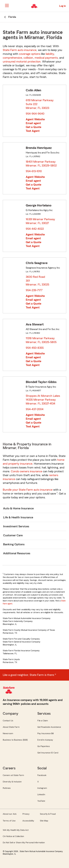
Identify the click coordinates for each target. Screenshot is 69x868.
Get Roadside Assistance (49, 727)
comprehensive (12, 58)
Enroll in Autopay (45, 740)
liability (50, 54)
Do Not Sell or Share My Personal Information (24, 843)
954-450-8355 (35, 348)
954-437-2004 (35, 409)
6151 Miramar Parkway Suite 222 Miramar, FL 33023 (40, 104)
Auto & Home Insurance (18, 508)
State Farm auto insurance (20, 50)
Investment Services (16, 526)
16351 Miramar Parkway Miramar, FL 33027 (40, 221)
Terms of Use (9, 821)
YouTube (41, 801)
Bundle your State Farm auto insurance (28, 490)
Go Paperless (44, 746)
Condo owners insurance (26, 471)
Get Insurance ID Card (48, 753)
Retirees (7, 788)
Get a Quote (33, 127)
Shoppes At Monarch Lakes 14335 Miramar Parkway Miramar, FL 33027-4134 (43, 400)
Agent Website (35, 119)
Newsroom (8, 733)
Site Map (44, 821)
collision (28, 58)
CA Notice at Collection (13, 836)
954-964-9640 (35, 114)
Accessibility (28, 821)
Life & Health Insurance (18, 517)
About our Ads (10, 814)
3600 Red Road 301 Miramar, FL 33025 (38, 281)
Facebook (42, 775)
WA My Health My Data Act (16, 830)
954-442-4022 (35, 229)
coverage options (30, 54)
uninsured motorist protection (22, 62)
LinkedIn (41, 794)
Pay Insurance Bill (45, 733)
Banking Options (14, 544)
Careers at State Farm (13, 775)
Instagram (42, 788)
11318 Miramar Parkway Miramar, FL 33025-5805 (41, 340)
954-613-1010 (34, 171)
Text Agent (33, 131)
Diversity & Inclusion (12, 782)
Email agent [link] (33, 123)
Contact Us (8, 721)
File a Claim (43, 721)
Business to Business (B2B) (15, 740)
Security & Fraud (48, 814)
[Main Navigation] (7, 6)
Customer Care (13, 535)
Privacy (26, 814)
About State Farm (11, 727)
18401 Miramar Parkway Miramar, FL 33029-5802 (41, 164)
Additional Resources (17, 553)
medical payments (46, 58)
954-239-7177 (34, 290)
